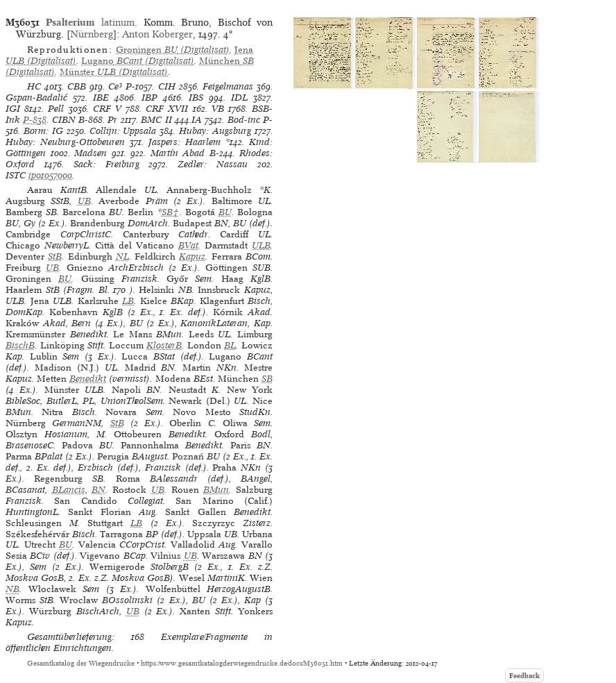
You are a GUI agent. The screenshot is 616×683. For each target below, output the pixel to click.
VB (218, 109)
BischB (20, 345)
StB (55, 256)
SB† (171, 212)
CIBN (64, 120)
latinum (90, 22)
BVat (188, 245)
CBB (77, 86)
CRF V (107, 109)
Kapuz (192, 256)
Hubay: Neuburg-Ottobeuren (65, 142)
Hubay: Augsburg (215, 131)
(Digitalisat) (173, 50)
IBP (149, 98)
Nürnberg (92, 34)
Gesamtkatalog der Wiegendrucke (81, 663)
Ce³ (115, 86)
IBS (196, 98)
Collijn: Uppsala (123, 131)
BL (230, 345)
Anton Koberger (157, 34)
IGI (13, 109)
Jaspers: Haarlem (185, 142)
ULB (261, 245)
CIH (167, 86)
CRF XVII (167, 109)
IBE (101, 98)
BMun (216, 490)
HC (34, 86)
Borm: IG (43, 131)
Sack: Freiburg (106, 164)
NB (12, 589)
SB (267, 379)
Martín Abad (178, 153)
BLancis (69, 490)
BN (99, 490)
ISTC (16, 175)
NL (122, 256)
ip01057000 (50, 175)
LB (128, 301)
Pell (56, 109)
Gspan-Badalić (36, 98)
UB (84, 201)
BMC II (156, 120)
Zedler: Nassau (213, 164)
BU (225, 212)
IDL (239, 98)
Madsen (91, 153)
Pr (112, 120)
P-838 (35, 120)
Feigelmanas (228, 86)
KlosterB (164, 345)
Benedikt (88, 379)
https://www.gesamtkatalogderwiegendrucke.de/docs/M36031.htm (242, 663)
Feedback (524, 676)
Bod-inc (244, 120)
